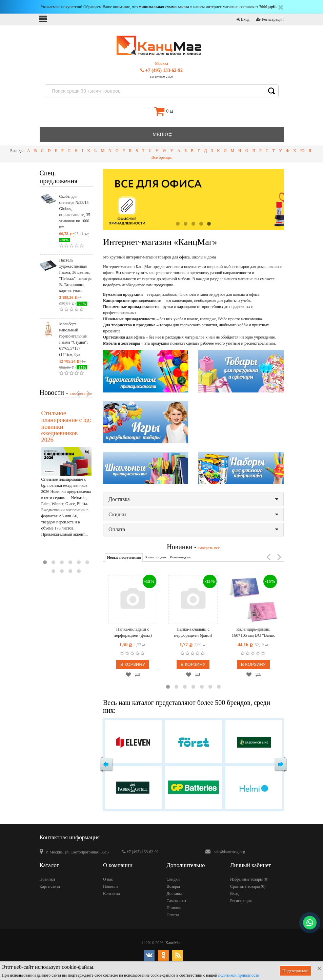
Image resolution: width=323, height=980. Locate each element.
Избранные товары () (249, 879)
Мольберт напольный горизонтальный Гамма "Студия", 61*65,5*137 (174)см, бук (74, 339)
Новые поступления (124, 557)
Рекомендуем (180, 557)
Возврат (174, 886)
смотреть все (208, 548)
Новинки (47, 879)
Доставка (193, 499)
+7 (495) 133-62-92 (161, 70)
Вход (243, 19)
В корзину (133, 664)
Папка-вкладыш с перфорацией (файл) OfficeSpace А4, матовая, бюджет (133, 632)
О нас (108, 879)
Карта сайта (50, 886)
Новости (110, 886)
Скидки (193, 514)
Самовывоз (176, 901)
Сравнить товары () (248, 886)
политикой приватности (239, 975)
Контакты (112, 893)
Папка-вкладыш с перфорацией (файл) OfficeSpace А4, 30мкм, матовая (193, 632)
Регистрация (270, 19)
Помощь (174, 908)
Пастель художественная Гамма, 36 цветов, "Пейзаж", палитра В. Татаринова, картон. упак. (76, 275)
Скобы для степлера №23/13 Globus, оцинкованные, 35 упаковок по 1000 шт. (75, 212)
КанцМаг (173, 943)
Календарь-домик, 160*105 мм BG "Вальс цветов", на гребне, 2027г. (253, 632)
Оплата (193, 529)
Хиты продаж (155, 557)
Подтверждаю (295, 971)
